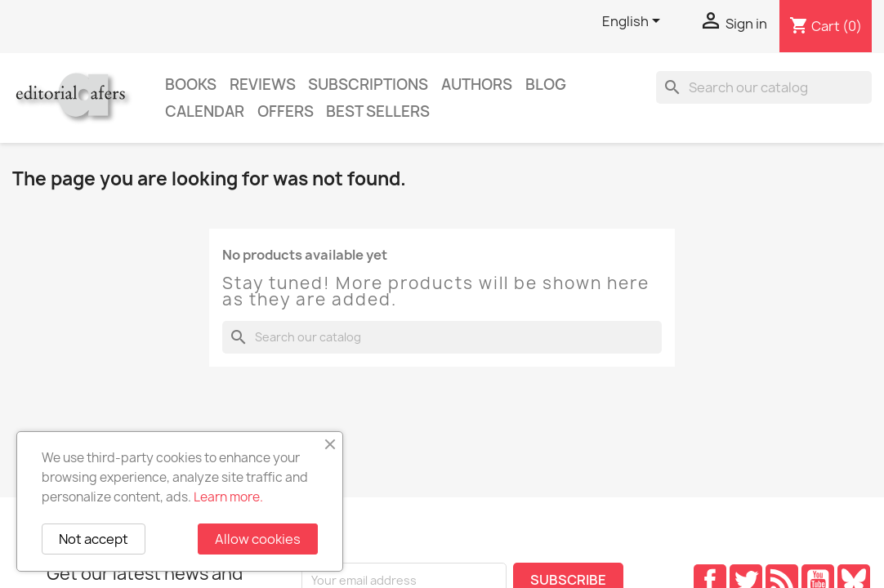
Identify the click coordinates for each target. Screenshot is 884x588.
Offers (286, 111)
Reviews (263, 85)
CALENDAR (205, 111)
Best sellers (378, 111)
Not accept (94, 539)
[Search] (764, 87)
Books (191, 85)
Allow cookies (258, 539)
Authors (477, 85)
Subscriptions (368, 85)
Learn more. (228, 497)
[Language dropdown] (634, 22)
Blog (546, 85)
